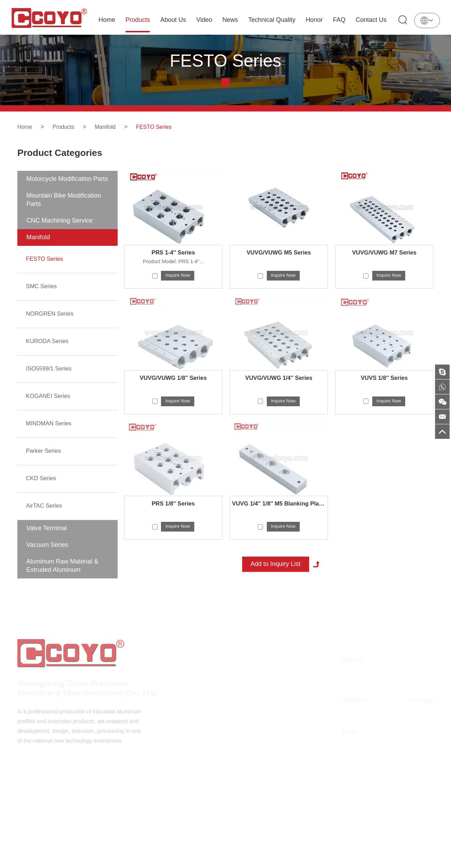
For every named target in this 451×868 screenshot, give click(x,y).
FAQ (341, 20)
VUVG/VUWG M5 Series (279, 262)
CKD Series (42, 485)
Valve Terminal (46, 534)
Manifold (111, 127)
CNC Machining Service (59, 230)
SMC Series (43, 295)
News (232, 20)
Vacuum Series (47, 551)
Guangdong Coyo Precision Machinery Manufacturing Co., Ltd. (83, 670)
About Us (175, 20)
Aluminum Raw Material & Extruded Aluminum (62, 571)
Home (109, 20)
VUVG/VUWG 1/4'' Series (279, 389)
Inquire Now (178, 285)
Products (139, 20)
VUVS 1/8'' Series (384, 389)
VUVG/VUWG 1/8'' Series (173, 389)
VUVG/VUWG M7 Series (384, 262)
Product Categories (65, 158)
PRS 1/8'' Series (173, 515)
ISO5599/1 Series (51, 376)
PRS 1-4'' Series (173, 262)
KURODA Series (49, 349)
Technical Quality (273, 20)
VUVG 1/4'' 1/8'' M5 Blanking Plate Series (279, 515)
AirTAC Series (46, 512)
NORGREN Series (52, 322)
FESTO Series (164, 127)
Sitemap (236, 816)
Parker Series (45, 458)
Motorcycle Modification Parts (67, 188)
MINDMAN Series (51, 431)
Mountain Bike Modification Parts (64, 209)
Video (206, 20)
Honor (316, 20)
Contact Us (373, 20)
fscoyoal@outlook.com (358, 756)
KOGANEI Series (50, 403)
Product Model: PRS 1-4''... (173, 271)
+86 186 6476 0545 (420, 725)
